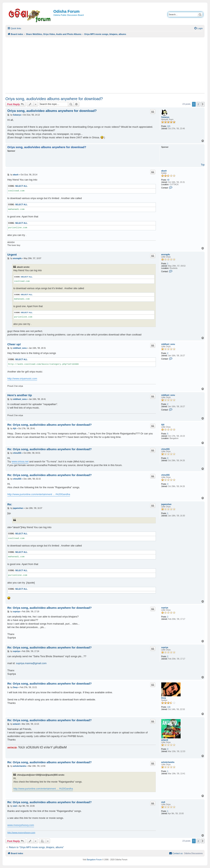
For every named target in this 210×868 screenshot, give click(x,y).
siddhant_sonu (168, 344)
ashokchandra (168, 762)
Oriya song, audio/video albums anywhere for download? (54, 99)
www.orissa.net (20, 461)
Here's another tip (20, 395)
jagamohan (166, 504)
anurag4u (166, 255)
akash (164, 171)
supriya (165, 608)
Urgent (12, 255)
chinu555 (165, 449)
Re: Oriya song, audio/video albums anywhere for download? (50, 425)
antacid (165, 740)
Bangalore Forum (94, 860)
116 (169, 707)
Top (203, 165)
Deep (164, 698)
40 (168, 180)
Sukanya (165, 117)
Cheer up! (14, 344)
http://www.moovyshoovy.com (21, 833)
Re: (10, 504)
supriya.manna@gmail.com (31, 663)
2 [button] (198, 104)
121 (169, 126)
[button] (203, 104)
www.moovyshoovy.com (21, 825)
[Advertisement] (105, 65)
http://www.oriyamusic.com (22, 379)
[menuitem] (198, 28)
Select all (21, 186)
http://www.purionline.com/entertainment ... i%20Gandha (39, 494)
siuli (163, 802)
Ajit (163, 425)
